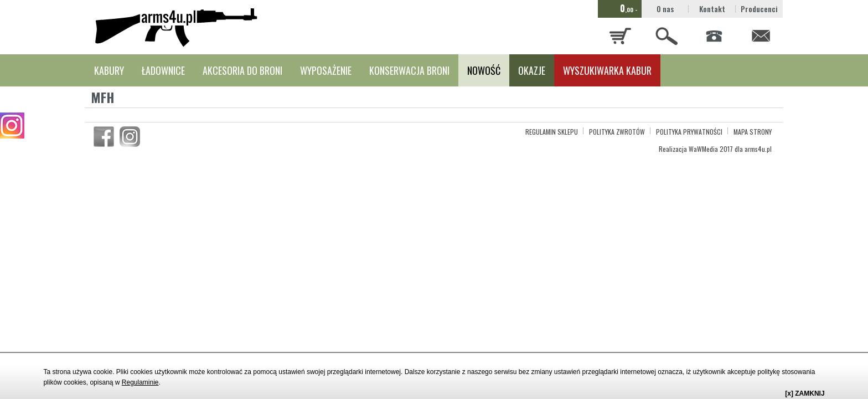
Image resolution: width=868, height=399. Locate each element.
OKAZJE (532, 70)
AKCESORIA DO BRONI (242, 70)
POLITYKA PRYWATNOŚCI (689, 132)
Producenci (759, 9)
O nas (665, 9)
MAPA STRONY (753, 132)
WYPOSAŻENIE (326, 70)
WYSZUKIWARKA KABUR (607, 70)
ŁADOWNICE (163, 70)
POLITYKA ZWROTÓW (617, 132)
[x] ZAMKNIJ (805, 393)
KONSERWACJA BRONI (409, 70)
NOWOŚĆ (484, 70)
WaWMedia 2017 (711, 149)
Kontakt (712, 9)
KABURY (109, 70)
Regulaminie (140, 382)
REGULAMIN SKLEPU (552, 132)
